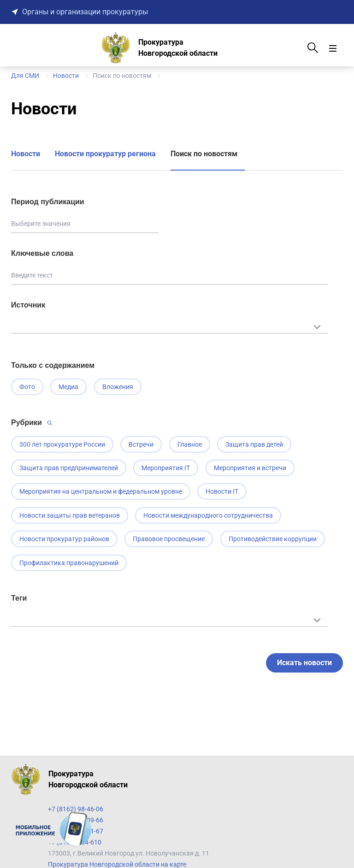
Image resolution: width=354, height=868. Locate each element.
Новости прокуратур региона (105, 154)
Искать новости (304, 664)
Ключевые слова (42, 253)
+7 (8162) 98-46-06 (76, 809)
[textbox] (170, 326)
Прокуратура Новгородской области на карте (117, 864)
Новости (26, 154)
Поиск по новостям (204, 154)
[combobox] (170, 332)
